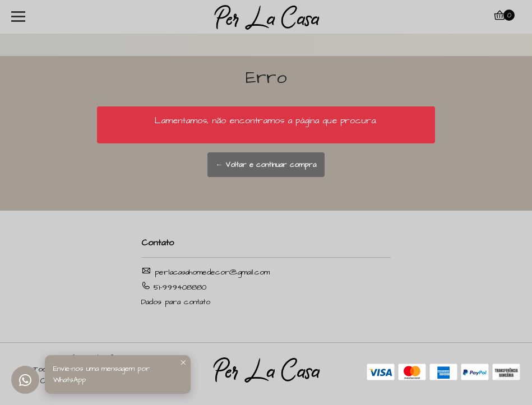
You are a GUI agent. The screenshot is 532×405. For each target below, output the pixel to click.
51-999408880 (174, 287)
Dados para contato (176, 302)
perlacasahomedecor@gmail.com (205, 272)
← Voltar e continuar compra (266, 165)
